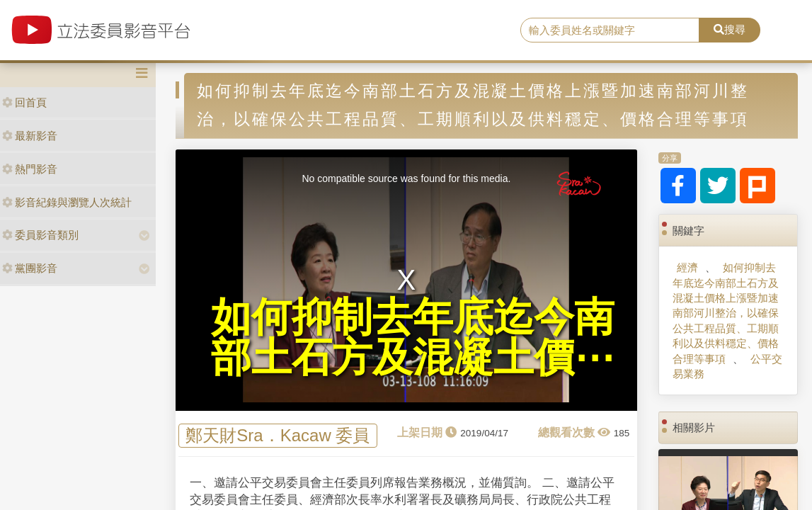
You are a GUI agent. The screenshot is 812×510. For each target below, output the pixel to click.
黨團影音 (30, 268)
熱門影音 (30, 169)
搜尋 (730, 29)
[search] (610, 30)
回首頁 (24, 102)
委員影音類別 (40, 235)
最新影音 (30, 136)
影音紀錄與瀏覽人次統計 (67, 202)
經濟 (687, 267)
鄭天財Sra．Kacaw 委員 (278, 436)
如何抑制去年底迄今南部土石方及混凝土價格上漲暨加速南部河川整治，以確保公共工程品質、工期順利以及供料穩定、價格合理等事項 (726, 313)
